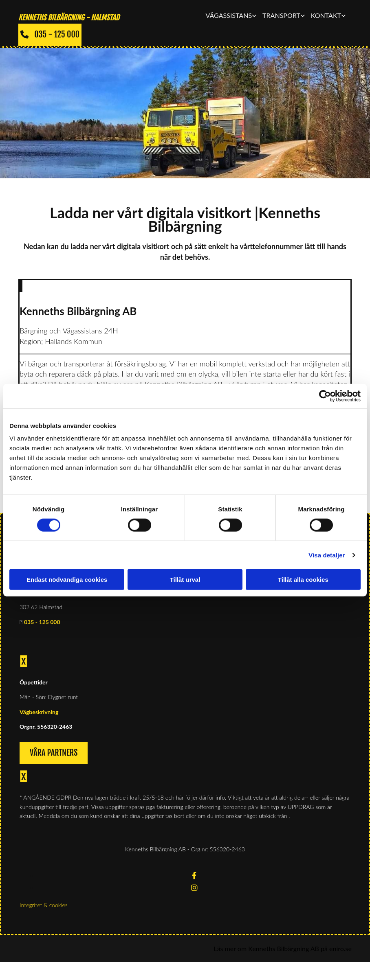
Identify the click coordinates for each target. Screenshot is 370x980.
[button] (50, 35)
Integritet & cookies (44, 905)
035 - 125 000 (42, 622)
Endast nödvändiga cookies (67, 580)
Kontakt (326, 15)
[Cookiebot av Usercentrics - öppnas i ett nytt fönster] (325, 396)
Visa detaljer (327, 555)
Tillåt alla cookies (303, 580)
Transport (281, 15)
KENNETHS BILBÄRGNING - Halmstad (69, 18)
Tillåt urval (185, 580)
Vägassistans (229, 15)
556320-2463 (55, 727)
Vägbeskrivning (39, 712)
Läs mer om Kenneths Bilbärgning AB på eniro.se (283, 948)
